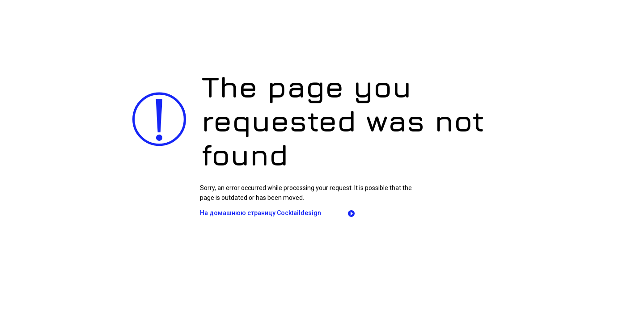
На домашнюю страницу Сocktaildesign (261, 213)
